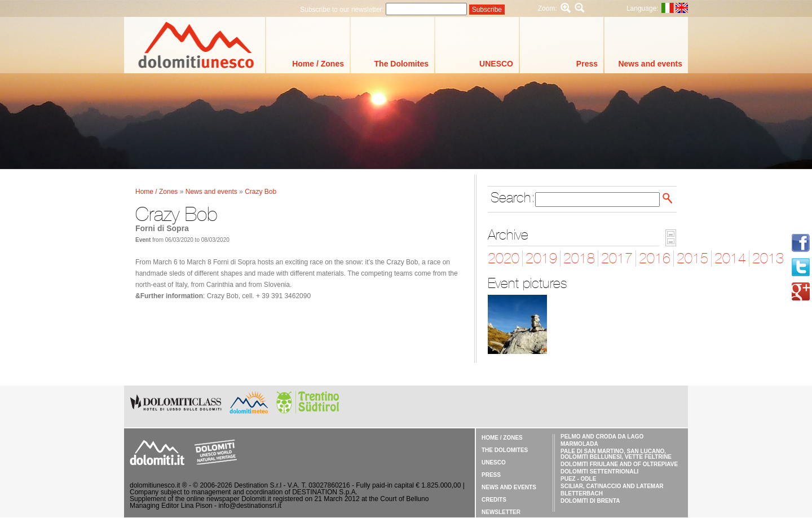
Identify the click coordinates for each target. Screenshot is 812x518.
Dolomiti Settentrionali (599, 471)
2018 (579, 258)
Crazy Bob (261, 192)
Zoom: (548, 8)
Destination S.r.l (258, 485)
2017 (617, 258)
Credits (494, 500)
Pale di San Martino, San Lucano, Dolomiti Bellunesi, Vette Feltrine (616, 454)
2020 (504, 258)
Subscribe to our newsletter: (343, 10)
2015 (692, 258)
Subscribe (487, 10)
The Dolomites (401, 64)
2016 (655, 258)
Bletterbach (582, 493)
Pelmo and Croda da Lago (602, 437)
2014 (730, 258)
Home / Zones (318, 64)
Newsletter (501, 512)
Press (587, 64)
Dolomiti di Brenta (590, 501)
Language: (643, 8)
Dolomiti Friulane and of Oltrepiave (619, 464)
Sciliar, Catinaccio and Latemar (612, 486)
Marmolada (579, 444)
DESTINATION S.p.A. (325, 492)
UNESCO (496, 64)
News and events (650, 64)
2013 (768, 258)
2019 (541, 258)
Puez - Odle (578, 479)
